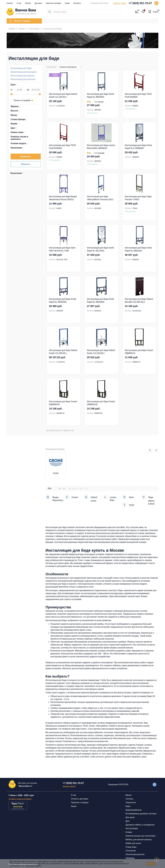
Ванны (129, 795)
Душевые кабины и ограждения (140, 825)
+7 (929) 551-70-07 (140, 3)
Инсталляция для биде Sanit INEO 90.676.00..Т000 (62, 249)
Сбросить (26, 164)
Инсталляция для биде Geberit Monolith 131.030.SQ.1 (139, 300)
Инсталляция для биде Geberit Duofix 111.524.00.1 (101, 352)
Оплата (28, 3)
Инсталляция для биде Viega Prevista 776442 (138, 198)
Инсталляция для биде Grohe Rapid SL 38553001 (101, 96)
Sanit (131, 497)
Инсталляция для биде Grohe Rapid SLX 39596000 (138, 147)
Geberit (94, 497)
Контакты (77, 3)
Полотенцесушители (135, 854)
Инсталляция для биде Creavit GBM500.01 (139, 352)
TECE (132, 505)
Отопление (131, 851)
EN (60, 488)
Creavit (75, 497)
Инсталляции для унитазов (23, 79)
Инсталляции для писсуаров (24, 72)
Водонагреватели (133, 810)
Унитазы (129, 799)
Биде (128, 806)
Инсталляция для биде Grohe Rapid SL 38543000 (101, 300)
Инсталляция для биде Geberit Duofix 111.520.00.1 (63, 96)
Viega (151, 497)
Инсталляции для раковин (23, 76)
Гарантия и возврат (54, 3)
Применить (26, 156)
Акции (67, 3)
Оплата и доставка (80, 799)
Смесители (131, 802)
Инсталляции (132, 828)
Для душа (130, 817)
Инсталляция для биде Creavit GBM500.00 (63, 403)
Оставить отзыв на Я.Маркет (20, 799)
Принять (151, 864)
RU (64, 488)
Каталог (10, 3)
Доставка (38, 3)
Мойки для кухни (133, 843)
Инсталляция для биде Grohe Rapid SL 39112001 (101, 249)
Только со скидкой (20, 100)
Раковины (130, 858)
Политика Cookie (33, 865)
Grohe (56, 473)
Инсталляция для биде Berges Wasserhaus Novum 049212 (63, 198)
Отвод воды (131, 847)
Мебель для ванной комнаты (139, 840)
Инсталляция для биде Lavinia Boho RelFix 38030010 (101, 147)
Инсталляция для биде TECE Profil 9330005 (138, 96)
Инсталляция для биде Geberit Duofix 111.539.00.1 (63, 352)
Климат (129, 832)
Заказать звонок (120, 3)
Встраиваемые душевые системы (141, 814)
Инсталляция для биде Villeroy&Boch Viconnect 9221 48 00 (100, 198)
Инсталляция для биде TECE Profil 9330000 (63, 147)
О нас (19, 3)
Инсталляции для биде (21, 68)
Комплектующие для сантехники (140, 836)
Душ (128, 821)
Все (50, 488)
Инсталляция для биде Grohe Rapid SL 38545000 (63, 300)
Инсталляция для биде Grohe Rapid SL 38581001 (138, 249)
